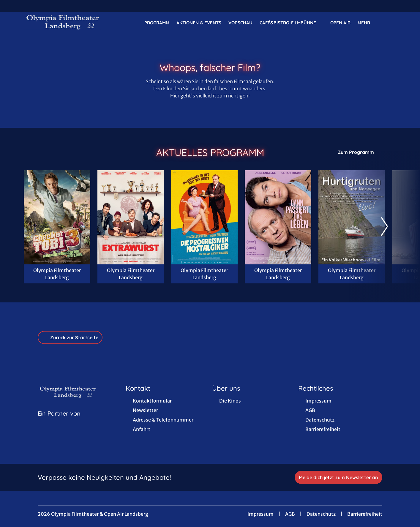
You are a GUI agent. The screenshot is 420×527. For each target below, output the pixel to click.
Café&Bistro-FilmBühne (291, 23)
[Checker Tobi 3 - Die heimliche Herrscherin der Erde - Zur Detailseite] (57, 217)
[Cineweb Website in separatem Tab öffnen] (59, 421)
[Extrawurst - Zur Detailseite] (131, 217)
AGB (290, 514)
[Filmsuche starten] (390, 23)
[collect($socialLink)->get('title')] (11, 6)
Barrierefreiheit (365, 514)
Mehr (367, 23)
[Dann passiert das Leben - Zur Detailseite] (278, 217)
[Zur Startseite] (65, 23)
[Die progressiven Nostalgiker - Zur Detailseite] (204, 217)
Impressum (260, 514)
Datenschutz (321, 514)
